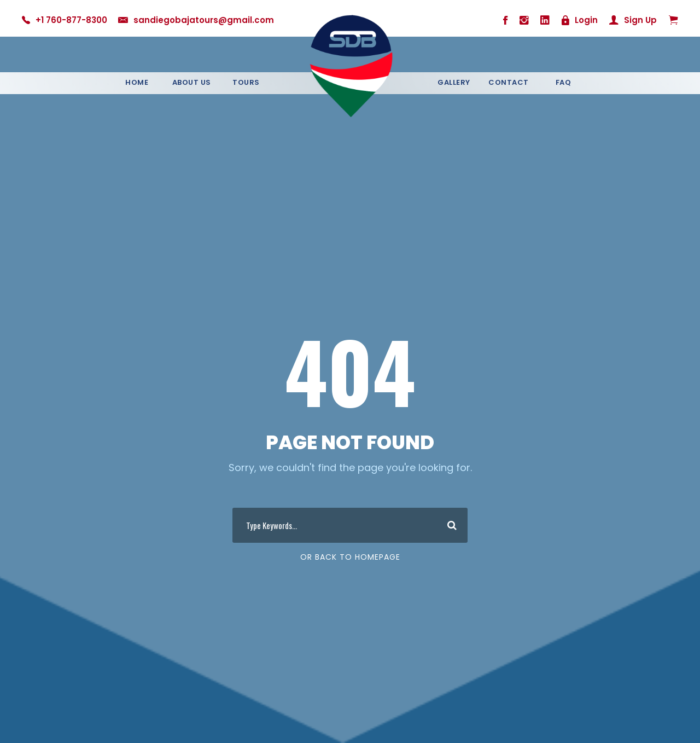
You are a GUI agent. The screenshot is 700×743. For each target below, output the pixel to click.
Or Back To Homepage (350, 557)
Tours (246, 82)
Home (137, 82)
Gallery (454, 82)
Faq (564, 82)
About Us (192, 82)
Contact (509, 82)
